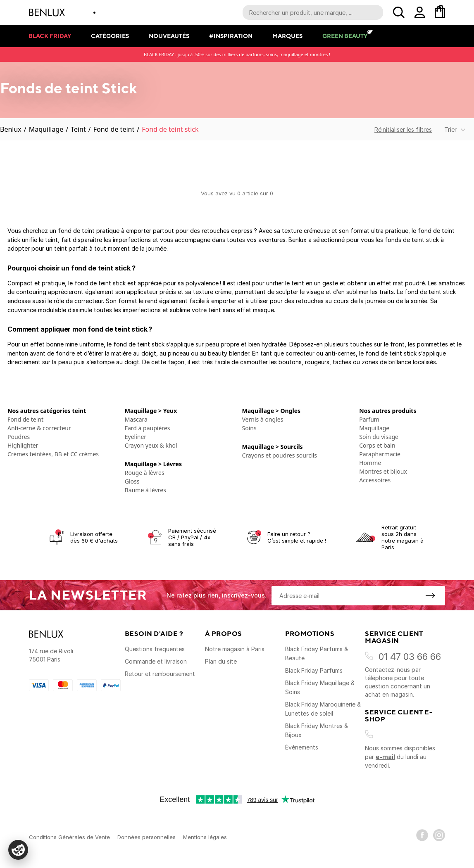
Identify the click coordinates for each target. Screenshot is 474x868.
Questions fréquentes (155, 649)
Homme (370, 463)
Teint (78, 129)
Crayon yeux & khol (151, 445)
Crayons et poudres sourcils (280, 455)
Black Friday (50, 36)
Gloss (132, 481)
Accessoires (375, 480)
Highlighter (23, 445)
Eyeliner (136, 437)
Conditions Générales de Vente (69, 837)
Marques (287, 36)
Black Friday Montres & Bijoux (317, 730)
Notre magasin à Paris (235, 649)
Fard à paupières (148, 428)
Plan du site (221, 661)
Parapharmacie (380, 454)
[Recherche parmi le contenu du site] (313, 12)
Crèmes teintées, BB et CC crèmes (53, 454)
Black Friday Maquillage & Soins (320, 687)
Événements (302, 747)
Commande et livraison (156, 661)
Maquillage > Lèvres (153, 464)
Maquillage (46, 129)
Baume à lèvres (145, 490)
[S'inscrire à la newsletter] (430, 595)
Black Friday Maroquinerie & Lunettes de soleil (323, 709)
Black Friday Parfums (314, 670)
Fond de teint (114, 129)
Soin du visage (379, 437)
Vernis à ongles (263, 419)
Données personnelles (146, 837)
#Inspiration (231, 36)
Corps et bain (377, 445)
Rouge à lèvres (145, 473)
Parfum (369, 419)
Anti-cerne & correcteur (39, 428)
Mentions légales (205, 837)
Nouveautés (169, 36)
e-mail (385, 757)
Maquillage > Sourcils (273, 447)
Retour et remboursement (160, 674)
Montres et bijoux (383, 471)
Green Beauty (345, 36)
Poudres (19, 437)
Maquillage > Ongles (272, 411)
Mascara (136, 419)
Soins (249, 428)
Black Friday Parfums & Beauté (317, 653)
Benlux (11, 129)
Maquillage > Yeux (151, 411)
